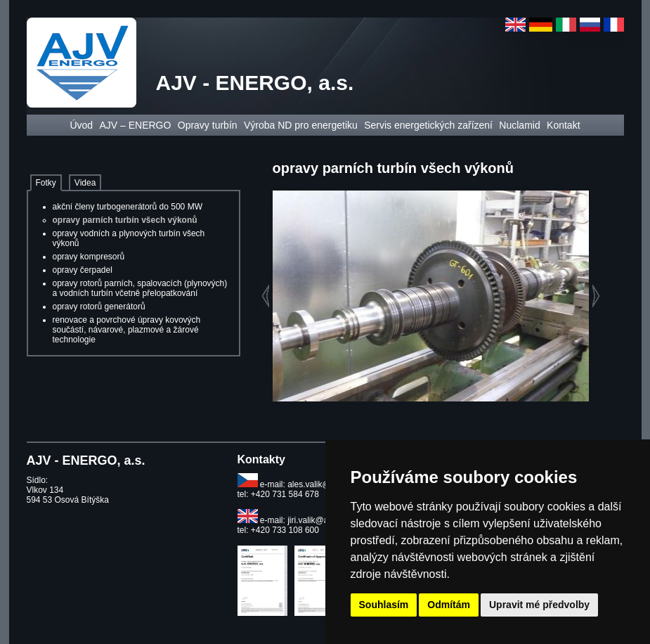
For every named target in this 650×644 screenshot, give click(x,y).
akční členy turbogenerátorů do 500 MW (128, 207)
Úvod (81, 125)
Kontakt (563, 125)
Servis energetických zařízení (428, 125)
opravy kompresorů (89, 257)
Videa (85, 183)
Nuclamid (519, 125)
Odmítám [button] (449, 605)
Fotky (46, 183)
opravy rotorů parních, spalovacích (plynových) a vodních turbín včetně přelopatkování (140, 288)
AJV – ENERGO (135, 125)
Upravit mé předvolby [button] (539, 605)
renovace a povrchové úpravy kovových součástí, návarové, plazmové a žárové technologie (127, 330)
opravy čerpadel (83, 270)
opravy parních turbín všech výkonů (125, 220)
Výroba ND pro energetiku (301, 125)
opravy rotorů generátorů (99, 307)
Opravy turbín (208, 125)
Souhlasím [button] (384, 605)
